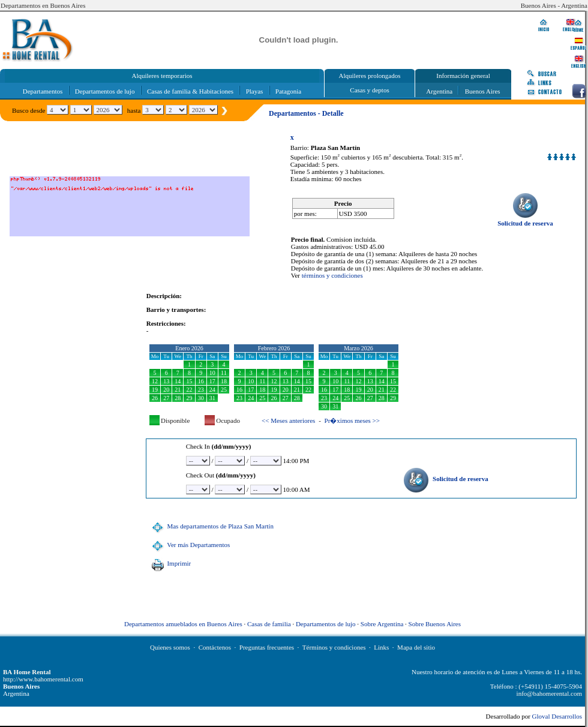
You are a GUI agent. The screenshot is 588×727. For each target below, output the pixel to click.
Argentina (439, 91)
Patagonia (288, 91)
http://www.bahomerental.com (43, 679)
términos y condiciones (332, 275)
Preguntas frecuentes (267, 647)
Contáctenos (215, 647)
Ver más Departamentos (190, 545)
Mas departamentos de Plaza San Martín (211, 526)
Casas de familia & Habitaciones (190, 91)
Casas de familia (269, 624)
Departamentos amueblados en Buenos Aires (183, 624)
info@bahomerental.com (549, 693)
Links (381, 647)
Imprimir (170, 563)
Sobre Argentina (382, 624)
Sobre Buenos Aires (435, 624)
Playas (255, 91)
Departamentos (43, 91)
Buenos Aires (483, 91)
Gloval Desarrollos (557, 716)
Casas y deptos (369, 90)
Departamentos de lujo (105, 91)
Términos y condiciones (334, 647)
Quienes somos (170, 647)
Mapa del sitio (416, 647)
